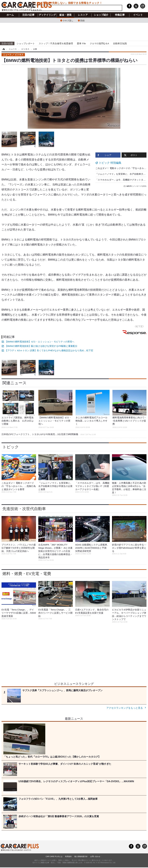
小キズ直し (68, 20)
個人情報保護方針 (81, 856)
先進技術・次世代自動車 (24, 509)
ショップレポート (26, 43)
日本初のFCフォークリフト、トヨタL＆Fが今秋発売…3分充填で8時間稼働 (49, 434)
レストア (83, 15)
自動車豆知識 (120, 43)
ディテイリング (47, 15)
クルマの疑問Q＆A (99, 43)
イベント (138, 15)
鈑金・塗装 (65, 15)
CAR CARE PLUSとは (54, 856)
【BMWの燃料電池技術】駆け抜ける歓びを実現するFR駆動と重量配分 (41, 346)
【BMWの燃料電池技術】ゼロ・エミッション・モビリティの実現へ (40, 342)
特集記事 (120, 15)
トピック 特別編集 (110, 163)
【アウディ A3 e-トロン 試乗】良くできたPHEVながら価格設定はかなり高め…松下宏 (49, 350)
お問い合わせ (95, 856)
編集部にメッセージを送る (135, 186)
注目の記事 (28, 15)
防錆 (83, 20)
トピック (11, 447)
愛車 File (81, 43)
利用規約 (68, 856)
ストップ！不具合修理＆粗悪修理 (56, 43)
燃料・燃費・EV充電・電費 (27, 574)
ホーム (10, 15)
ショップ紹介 (101, 15)
